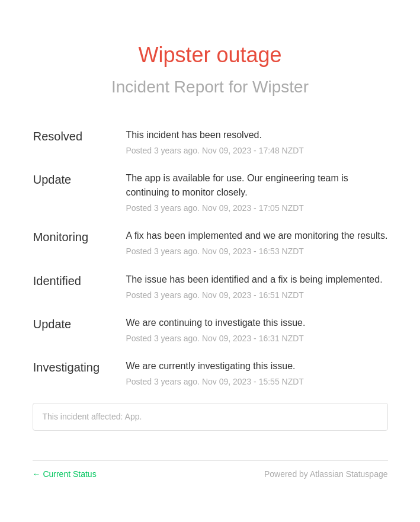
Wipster (280, 87)
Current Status (65, 474)
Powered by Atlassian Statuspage (326, 474)
